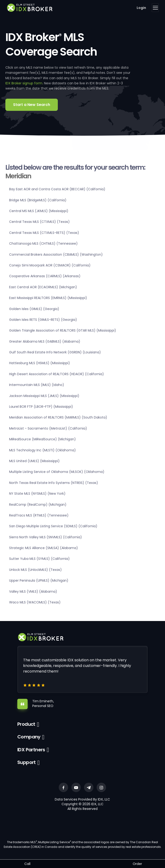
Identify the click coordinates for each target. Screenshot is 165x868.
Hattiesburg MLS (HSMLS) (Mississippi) (40, 363)
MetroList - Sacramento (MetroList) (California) (48, 428)
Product (26, 724)
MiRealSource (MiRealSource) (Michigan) (42, 439)
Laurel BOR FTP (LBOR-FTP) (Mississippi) (41, 407)
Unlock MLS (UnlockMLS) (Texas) (35, 570)
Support (27, 762)
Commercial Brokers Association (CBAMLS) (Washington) (56, 254)
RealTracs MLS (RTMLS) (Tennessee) (39, 515)
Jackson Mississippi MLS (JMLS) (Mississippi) (44, 396)
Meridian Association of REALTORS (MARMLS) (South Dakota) (58, 417)
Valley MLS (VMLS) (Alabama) (33, 591)
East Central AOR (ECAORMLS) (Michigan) (43, 287)
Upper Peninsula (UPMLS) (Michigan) (39, 580)
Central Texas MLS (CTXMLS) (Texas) (39, 222)
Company (29, 737)
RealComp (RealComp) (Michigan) (38, 505)
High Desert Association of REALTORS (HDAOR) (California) (57, 374)
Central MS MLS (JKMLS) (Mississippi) (39, 211)
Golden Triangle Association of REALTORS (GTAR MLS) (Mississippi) (63, 330)
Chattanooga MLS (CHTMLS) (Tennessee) (43, 243)
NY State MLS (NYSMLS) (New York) (37, 494)
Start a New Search (32, 105)
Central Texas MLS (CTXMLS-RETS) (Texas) (44, 233)
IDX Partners (31, 750)
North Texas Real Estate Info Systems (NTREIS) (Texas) (54, 483)
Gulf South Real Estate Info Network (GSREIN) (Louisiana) (55, 352)
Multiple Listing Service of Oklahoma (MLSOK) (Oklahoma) (57, 472)
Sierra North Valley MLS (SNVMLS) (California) (46, 537)
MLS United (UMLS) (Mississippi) (34, 461)
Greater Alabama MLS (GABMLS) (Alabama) (45, 341)
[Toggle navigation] (155, 8)
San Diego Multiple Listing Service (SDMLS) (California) (53, 526)
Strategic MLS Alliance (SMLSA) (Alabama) (44, 548)
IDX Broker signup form (24, 83)
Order (137, 864)
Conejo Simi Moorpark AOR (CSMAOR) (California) (50, 265)
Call (27, 864)
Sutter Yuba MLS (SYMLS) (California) (39, 559)
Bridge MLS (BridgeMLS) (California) (38, 200)
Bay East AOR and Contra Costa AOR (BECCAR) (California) (57, 189)
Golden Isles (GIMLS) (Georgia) (34, 309)
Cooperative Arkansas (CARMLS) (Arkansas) (45, 276)
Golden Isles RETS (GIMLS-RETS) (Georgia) (43, 320)
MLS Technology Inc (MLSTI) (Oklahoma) (42, 450)
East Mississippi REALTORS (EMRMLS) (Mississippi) (48, 298)
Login (141, 8)
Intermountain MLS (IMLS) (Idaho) (37, 385)
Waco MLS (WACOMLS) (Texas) (35, 602)
